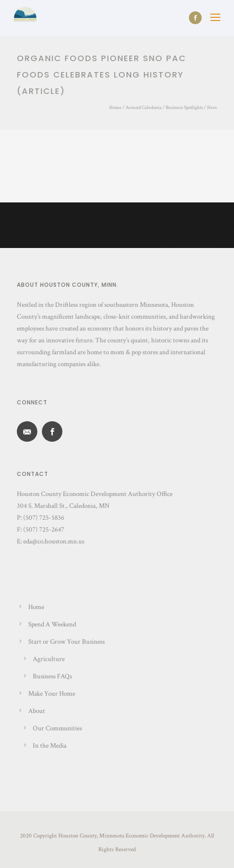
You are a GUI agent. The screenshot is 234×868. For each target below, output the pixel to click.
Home (115, 108)
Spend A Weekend (52, 624)
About (37, 711)
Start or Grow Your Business (66, 642)
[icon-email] (29, 431)
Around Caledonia (144, 108)
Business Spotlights (184, 108)
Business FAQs (52, 676)
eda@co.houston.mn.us (54, 541)
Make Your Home (52, 694)
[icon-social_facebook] (195, 18)
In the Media (50, 746)
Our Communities (57, 728)
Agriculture (49, 659)
